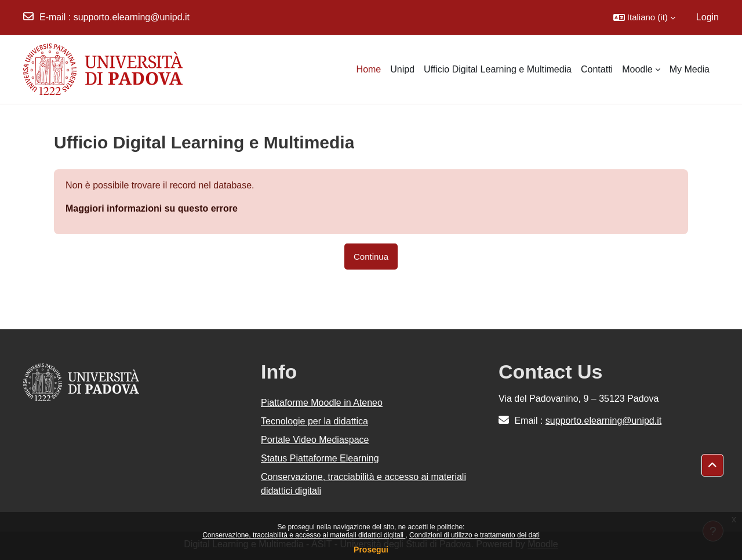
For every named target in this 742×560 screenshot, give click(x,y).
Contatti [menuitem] (597, 69)
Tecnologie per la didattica (314, 421)
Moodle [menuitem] (637, 69)
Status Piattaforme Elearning (320, 458)
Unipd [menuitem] (402, 69)
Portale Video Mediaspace (315, 440)
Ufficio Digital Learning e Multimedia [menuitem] (498, 69)
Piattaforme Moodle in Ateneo (322, 403)
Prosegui (371, 550)
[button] (644, 17)
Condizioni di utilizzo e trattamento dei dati (474, 535)
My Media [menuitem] (690, 69)
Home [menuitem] (369, 69)
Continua (371, 257)
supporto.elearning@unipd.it (132, 17)
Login (708, 17)
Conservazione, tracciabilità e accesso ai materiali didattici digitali (304, 535)
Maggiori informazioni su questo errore (152, 208)
